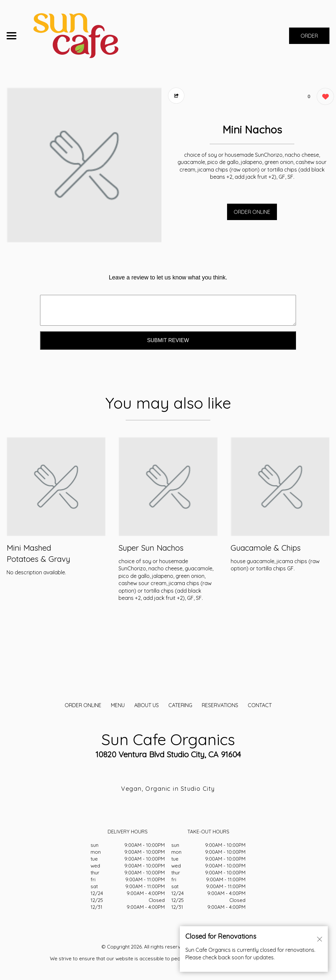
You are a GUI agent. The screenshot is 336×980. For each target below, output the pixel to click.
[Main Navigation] (11, 36)
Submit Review (168, 340)
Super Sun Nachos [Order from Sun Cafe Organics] (151, 548)
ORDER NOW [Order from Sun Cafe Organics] (309, 38)
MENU (118, 705)
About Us (147, 705)
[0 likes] (324, 97)
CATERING (180, 705)
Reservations (220, 705)
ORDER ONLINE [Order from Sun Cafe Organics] (83, 705)
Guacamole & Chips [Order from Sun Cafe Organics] (266, 548)
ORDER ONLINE (252, 212)
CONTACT (260, 705)
